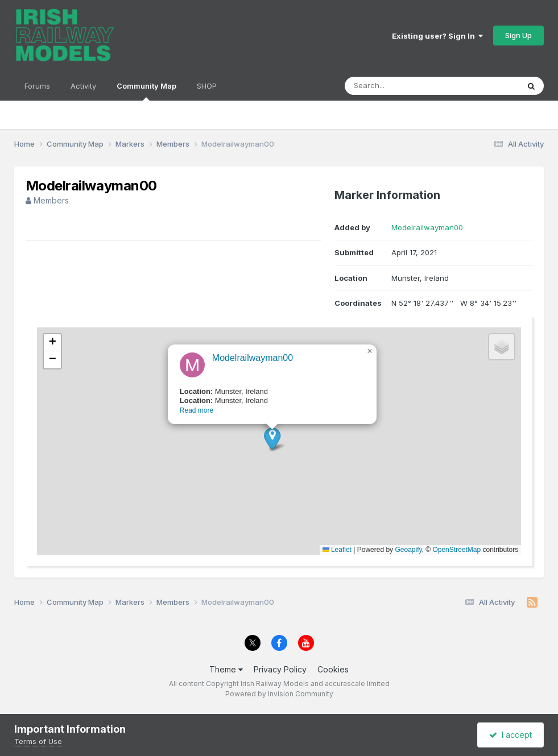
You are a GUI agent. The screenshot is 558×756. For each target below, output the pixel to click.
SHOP (207, 86)
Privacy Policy (280, 669)
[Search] (401, 86)
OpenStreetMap (456, 550)
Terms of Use (38, 741)
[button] (260, 454)
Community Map (146, 91)
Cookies (333, 669)
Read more (185, 426)
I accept (511, 735)
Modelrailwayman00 (427, 227)
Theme (226, 669)
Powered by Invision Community (279, 694)
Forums (37, 86)
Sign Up (518, 35)
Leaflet (337, 550)
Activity (83, 86)
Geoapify (408, 550)
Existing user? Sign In (437, 36)
